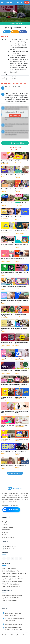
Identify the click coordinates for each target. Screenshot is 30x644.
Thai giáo (5, 525)
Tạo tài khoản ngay (15, 115)
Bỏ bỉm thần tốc (9, 549)
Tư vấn (7, 32)
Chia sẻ (23, 32)
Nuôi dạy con (6, 530)
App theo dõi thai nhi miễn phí (11, 587)
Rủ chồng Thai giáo (9, 546)
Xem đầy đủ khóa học (15, 473)
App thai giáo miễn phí (9, 568)
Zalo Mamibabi (11, 510)
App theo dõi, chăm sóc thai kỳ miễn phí (14, 574)
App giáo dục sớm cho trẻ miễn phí (13, 595)
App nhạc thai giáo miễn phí (11, 576)
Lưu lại (15, 32)
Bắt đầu (27, 2)
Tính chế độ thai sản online (11, 584)
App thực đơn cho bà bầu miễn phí (13, 581)
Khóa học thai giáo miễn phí (11, 571)
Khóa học (5, 532)
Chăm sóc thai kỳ (8, 527)
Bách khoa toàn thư (8, 538)
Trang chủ (5, 522)
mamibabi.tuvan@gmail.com (13, 624)
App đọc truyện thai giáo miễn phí (12, 579)
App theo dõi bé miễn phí (10, 601)
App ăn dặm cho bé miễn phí (11, 598)
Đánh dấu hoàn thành (15, 24)
